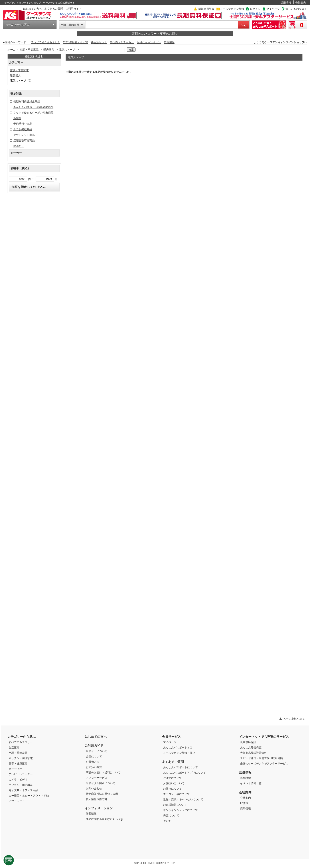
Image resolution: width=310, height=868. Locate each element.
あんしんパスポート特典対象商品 (33, 107)
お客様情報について (175, 805)
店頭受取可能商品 (24, 141)
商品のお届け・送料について (103, 772)
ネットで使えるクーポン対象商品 (33, 113)
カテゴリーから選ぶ (18, 25)
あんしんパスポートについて (180, 767)
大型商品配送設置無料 (253, 753)
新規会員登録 (206, 9)
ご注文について (172, 778)
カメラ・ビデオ (18, 780)
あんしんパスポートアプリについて (184, 773)
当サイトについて (97, 751)
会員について (94, 756)
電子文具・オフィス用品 (23, 790)
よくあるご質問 (54, 9)
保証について (171, 815)
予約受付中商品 (23, 124)
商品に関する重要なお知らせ (104, 819)
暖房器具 (49, 50)
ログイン (255, 9)
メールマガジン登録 (232, 9)
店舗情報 (245, 772)
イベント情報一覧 (251, 783)
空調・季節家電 (70, 25)
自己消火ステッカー (122, 42)
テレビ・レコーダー (21, 774)
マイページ (273, 9)
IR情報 (244, 803)
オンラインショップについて (180, 810)
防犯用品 (169, 42)
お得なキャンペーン (149, 42)
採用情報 (286, 3)
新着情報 (91, 814)
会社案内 (301, 3)
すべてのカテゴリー (21, 742)
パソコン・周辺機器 (21, 785)
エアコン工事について (176, 794)
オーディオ (15, 769)
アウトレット (17, 801)
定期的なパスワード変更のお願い (155, 34)
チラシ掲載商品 (23, 129)
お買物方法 (93, 762)
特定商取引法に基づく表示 (102, 794)
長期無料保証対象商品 (27, 102)
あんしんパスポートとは (178, 748)
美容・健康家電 (18, 764)
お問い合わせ (94, 789)
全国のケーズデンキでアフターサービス (264, 764)
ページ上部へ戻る (294, 719)
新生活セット (99, 42)
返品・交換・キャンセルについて (183, 799)
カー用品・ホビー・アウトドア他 (29, 796)
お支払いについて (174, 783)
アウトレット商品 (24, 135)
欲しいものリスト (296, 9)
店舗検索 (245, 778)
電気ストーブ (67, 50)
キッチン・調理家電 (21, 758)
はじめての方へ (32, 9)
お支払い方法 (94, 767)
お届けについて (172, 789)
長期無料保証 (248, 742)
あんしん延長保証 (251, 748)
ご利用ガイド (73, 9)
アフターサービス (97, 778)
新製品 (17, 118)
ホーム (12, 50)
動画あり (19, 146)
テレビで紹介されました (46, 42)
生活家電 (14, 748)
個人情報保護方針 (97, 799)
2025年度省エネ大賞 (76, 42)
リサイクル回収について (101, 783)
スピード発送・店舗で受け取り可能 (261, 758)
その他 (167, 821)
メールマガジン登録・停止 (179, 753)
